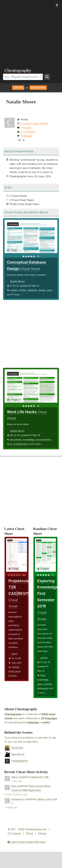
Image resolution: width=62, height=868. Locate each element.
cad (14, 663)
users (50, 290)
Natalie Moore (17, 281)
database (32, 290)
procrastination (43, 440)
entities (14, 290)
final (43, 675)
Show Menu (57, 5)
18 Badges (27, 136)
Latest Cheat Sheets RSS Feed (26, 842)
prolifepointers (21, 444)
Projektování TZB (39, 777)
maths (46, 722)
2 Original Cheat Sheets (34, 124)
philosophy (43, 688)
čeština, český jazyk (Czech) (15, 671)
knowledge (29, 440)
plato (40, 684)
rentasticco (18, 799)
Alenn (15, 654)
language (33, 722)
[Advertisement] (31, 32)
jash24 (44, 658)
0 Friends (26, 128)
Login (18, 88)
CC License (14, 833)
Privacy (42, 833)
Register (38, 88)
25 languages (49, 718)
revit (19, 663)
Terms (29, 833)
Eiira (14, 786)
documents (16, 440)
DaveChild (17, 748)
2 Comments (28, 132)
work (9, 444)
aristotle (48, 684)
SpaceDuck (18, 754)
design (42, 290)
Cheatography (13, 714)
